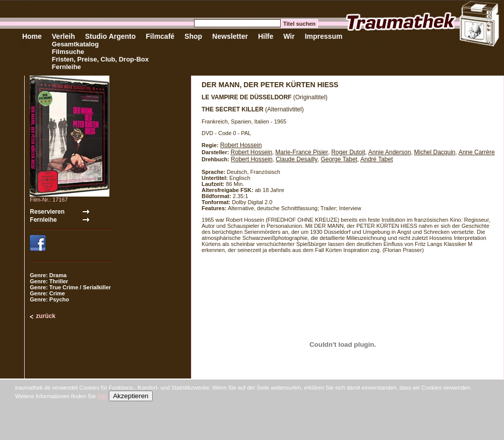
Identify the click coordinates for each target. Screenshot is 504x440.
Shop (193, 36)
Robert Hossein (241, 145)
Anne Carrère (477, 152)
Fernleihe (67, 67)
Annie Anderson (390, 152)
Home (32, 36)
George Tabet (339, 159)
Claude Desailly (297, 159)
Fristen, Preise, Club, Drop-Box (100, 59)
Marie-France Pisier (302, 152)
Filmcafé (160, 36)
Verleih (64, 36)
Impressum (324, 36)
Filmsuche (68, 52)
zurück (46, 316)
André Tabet (377, 159)
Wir (289, 36)
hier (102, 396)
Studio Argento (111, 36)
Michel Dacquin (435, 152)
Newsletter (230, 36)
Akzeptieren (131, 396)
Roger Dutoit (348, 152)
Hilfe (266, 36)
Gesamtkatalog (75, 44)
